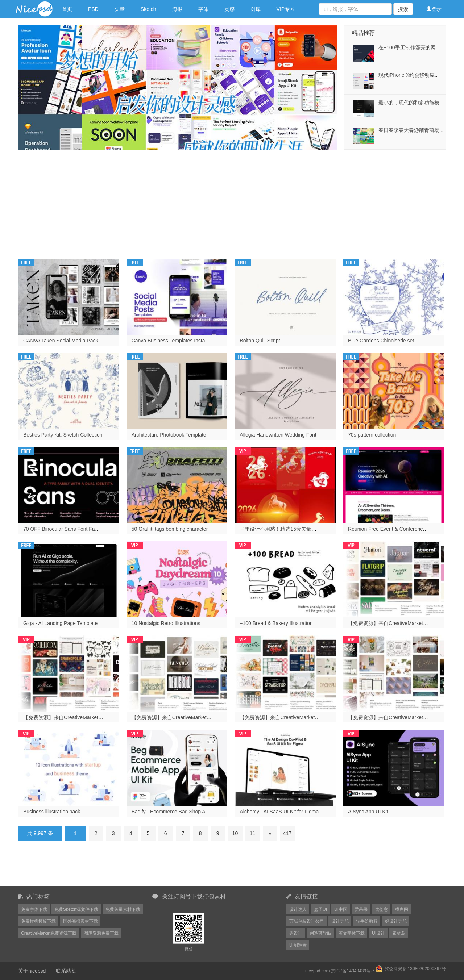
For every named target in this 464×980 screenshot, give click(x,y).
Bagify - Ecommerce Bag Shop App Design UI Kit (187, 812)
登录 (434, 9)
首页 (67, 9)
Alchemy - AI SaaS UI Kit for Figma (279, 812)
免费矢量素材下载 (123, 909)
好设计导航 (396, 921)
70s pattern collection (372, 435)
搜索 (403, 9)
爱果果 (361, 909)
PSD (93, 9)
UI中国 (341, 909)
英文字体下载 (352, 933)
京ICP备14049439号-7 (353, 971)
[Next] (270, 833)
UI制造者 (298, 945)
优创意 (381, 909)
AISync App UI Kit (368, 812)
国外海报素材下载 (80, 921)
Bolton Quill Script (260, 341)
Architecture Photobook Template (169, 435)
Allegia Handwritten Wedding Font (278, 435)
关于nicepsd (32, 971)
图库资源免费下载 (101, 933)
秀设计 (296, 933)
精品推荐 (363, 33)
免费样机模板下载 (38, 921)
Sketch (148, 9)
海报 (177, 9)
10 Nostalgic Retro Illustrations (166, 623)
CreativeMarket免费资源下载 (49, 933)
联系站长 (66, 971)
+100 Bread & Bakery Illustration (276, 623)
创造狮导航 (320, 933)
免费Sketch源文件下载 (76, 909)
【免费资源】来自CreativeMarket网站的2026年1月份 (83, 717)
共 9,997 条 (40, 833)
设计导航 (340, 921)
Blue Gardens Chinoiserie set (381, 341)
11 (253, 833)
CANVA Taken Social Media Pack (61, 341)
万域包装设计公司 (307, 921)
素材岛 (399, 933)
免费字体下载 (34, 909)
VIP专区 (286, 9)
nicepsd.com (317, 971)
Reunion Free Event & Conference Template (398, 529)
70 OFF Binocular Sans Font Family (64, 529)
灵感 (229, 9)
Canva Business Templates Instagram (174, 341)
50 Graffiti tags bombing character (170, 529)
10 (235, 833)
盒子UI (320, 909)
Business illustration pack (52, 812)
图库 (256, 9)
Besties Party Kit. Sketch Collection (63, 435)
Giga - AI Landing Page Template (60, 623)
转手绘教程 (367, 921)
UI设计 (378, 933)
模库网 (402, 909)
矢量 (120, 9)
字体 (203, 9)
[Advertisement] (232, 201)
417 (287, 833)
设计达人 (298, 909)
